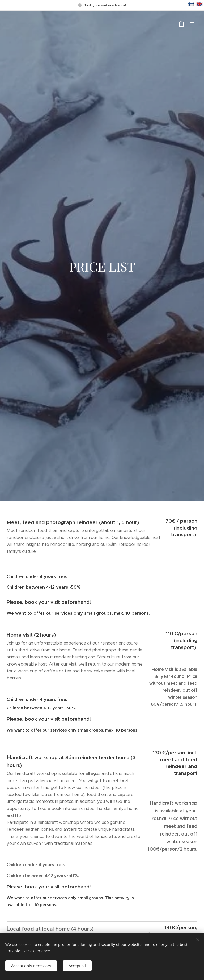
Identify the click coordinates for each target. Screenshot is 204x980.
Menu (192, 24)
